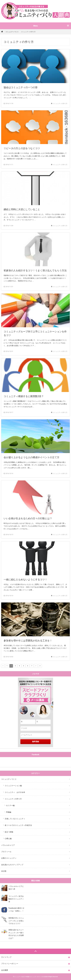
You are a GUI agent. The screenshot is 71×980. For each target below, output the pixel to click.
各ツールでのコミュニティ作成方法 (18, 825)
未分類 (4, 871)
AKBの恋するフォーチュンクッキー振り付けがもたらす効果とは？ (16, 934)
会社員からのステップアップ (12, 865)
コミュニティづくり (12, 32)
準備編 (9, 812)
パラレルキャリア (8, 845)
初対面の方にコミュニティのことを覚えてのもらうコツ (16, 921)
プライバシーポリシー (10, 964)
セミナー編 (10, 805)
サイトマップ (6, 957)
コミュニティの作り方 (13, 799)
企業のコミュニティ (9, 858)
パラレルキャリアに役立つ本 (16, 888)
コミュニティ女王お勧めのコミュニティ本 (16, 899)
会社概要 (5, 970)
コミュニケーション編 (13, 786)
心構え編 (8, 839)
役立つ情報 (9, 832)
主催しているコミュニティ (15, 819)
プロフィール (6, 852)
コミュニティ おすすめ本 (15, 792)
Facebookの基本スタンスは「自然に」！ (16, 909)
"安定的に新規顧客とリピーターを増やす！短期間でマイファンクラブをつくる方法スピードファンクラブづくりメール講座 (35, 698)
